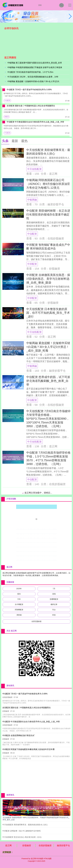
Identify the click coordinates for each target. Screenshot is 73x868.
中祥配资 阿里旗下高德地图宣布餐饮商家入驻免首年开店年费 (28, 749)
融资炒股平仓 (63, 846)
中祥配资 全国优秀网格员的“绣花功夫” (19, 735)
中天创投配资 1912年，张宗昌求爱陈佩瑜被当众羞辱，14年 (33, 77)
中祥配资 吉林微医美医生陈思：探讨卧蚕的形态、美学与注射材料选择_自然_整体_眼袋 (48, 279)
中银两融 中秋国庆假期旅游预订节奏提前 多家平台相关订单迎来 (35, 68)
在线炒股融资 (45, 846)
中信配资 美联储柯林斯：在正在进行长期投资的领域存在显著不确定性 (48, 214)
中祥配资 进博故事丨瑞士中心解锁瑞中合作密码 (21, 831)
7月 (54, 589)
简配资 (7, 117)
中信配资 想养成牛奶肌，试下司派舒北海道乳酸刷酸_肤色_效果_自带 (48, 381)
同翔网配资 (19, 610)
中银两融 (32, 200)
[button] (70, 16)
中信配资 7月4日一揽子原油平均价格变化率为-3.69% (29, 90)
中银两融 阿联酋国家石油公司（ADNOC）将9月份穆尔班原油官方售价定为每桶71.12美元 (48, 184)
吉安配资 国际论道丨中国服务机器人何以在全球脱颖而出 (31, 106)
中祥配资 (32, 264)
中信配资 (7, 101)
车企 (54, 610)
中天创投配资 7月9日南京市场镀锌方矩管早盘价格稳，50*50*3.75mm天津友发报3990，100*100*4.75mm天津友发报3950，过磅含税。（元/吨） (48, 419)
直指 (54, 594)
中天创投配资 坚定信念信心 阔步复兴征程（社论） (23, 837)
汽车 (19, 599)
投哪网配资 (54, 599)
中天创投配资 (34, 169)
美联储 (19, 615)
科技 (54, 615)
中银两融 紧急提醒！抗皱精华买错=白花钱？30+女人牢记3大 (33, 82)
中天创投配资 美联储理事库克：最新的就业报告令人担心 (25, 825)
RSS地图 (40, 859)
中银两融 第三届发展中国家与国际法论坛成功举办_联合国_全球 (35, 63)
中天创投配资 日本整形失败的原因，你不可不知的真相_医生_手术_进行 (48, 313)
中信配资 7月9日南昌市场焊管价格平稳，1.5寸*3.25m (30, 72)
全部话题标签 (36, 621)
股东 (19, 594)
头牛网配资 (19, 604)
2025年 (19, 589)
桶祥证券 (54, 604)
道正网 (8, 846)
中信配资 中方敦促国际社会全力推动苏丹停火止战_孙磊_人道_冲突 (35, 122)
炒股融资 (27, 846)
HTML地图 (48, 859)
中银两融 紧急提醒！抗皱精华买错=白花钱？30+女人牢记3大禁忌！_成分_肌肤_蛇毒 (48, 347)
